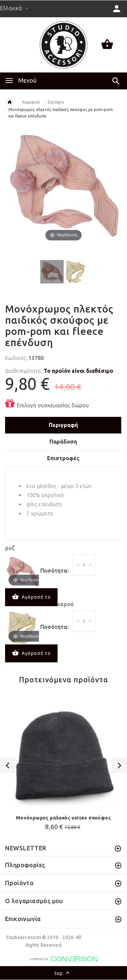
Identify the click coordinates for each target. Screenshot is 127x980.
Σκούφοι (56, 102)
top (63, 974)
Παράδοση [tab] (63, 442)
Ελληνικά (14, 8)
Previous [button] (8, 765)
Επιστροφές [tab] (63, 458)
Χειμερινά (31, 102)
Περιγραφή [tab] (63, 425)
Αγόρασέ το (31, 597)
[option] (63, 763)
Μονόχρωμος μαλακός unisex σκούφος (63, 818)
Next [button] (119, 765)
